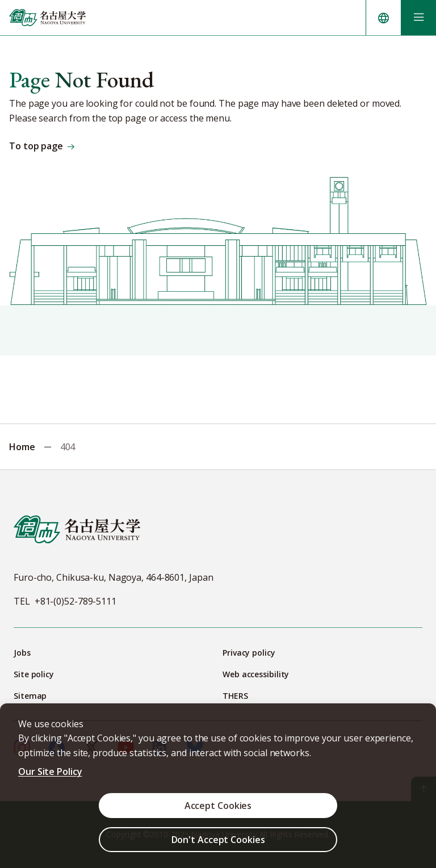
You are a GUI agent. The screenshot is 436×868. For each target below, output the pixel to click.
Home (22, 447)
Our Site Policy (50, 771)
